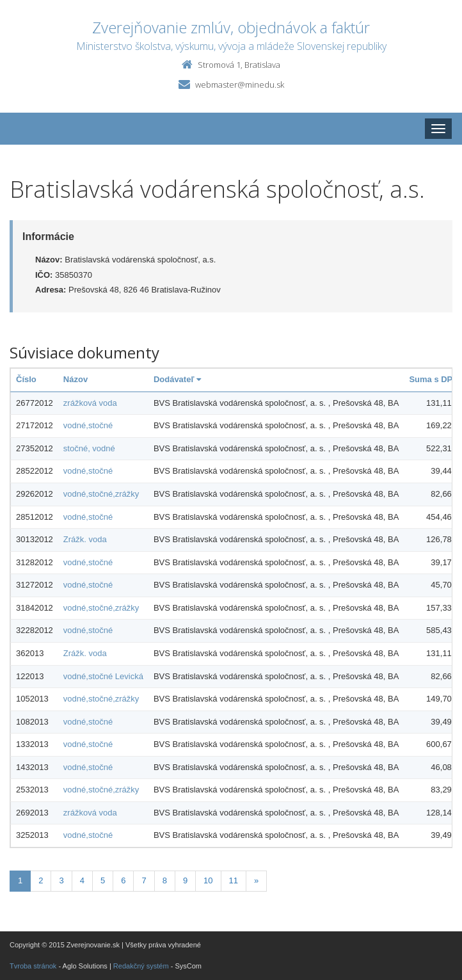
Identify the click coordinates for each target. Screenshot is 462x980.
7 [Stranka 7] (144, 880)
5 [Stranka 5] (103, 880)
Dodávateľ (177, 379)
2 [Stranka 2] (41, 880)
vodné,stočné (88, 425)
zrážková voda (90, 403)
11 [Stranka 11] (234, 880)
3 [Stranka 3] (61, 880)
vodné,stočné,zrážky (101, 494)
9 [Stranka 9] (185, 880)
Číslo (26, 379)
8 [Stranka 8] (165, 880)
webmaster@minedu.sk (240, 84)
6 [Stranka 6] (123, 880)
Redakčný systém (141, 966)
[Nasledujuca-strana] (256, 881)
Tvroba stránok (33, 966)
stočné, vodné (89, 448)
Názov (76, 379)
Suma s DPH (434, 379)
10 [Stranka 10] (208, 880)
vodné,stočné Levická (103, 676)
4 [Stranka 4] (82, 880)
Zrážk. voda (85, 539)
